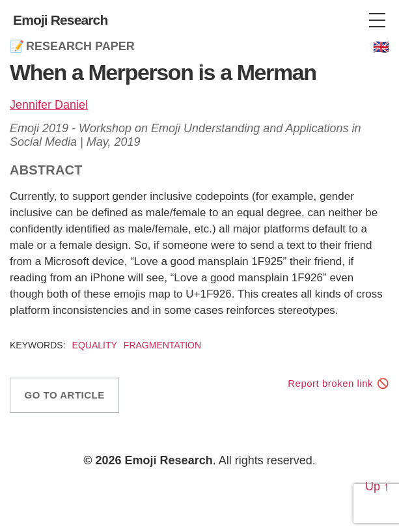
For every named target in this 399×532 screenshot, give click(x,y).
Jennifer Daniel (49, 105)
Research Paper (80, 46)
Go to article (65, 395)
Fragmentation (162, 345)
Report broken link (330, 383)
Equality (95, 345)
